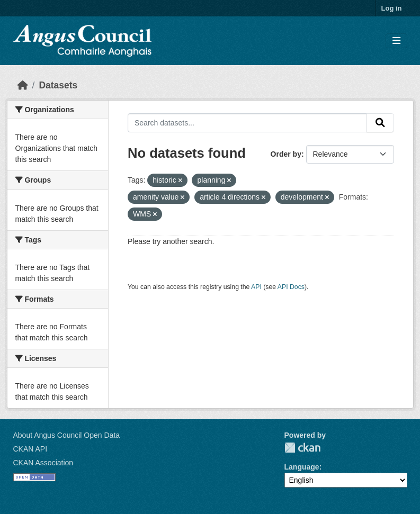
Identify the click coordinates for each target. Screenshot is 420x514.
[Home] (23, 85)
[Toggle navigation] (396, 41)
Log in (392, 8)
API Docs (291, 287)
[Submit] (380, 123)
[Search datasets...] (247, 123)
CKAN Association (43, 463)
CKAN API (30, 449)
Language (302, 467)
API (256, 287)
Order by (286, 154)
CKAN (302, 448)
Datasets (58, 85)
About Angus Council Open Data (67, 435)
